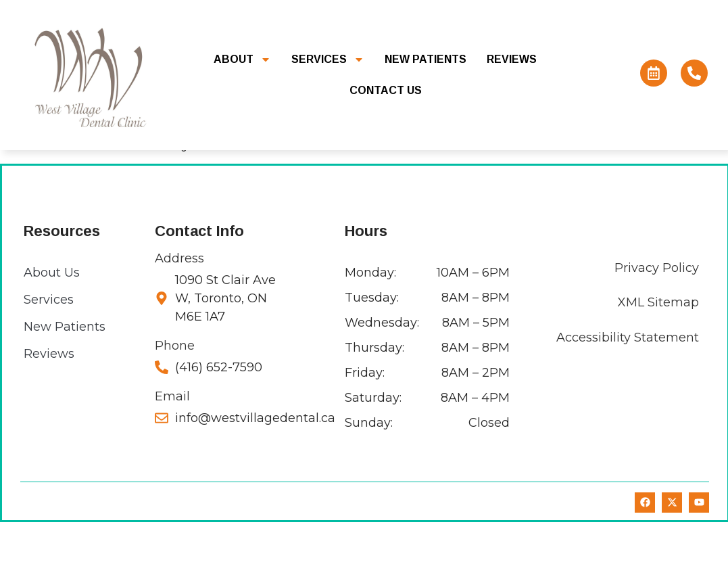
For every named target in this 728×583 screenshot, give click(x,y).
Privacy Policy (655, 329)
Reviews (512, 59)
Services (328, 60)
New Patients (426, 59)
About (242, 60)
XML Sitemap (657, 363)
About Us (52, 333)
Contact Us (386, 90)
